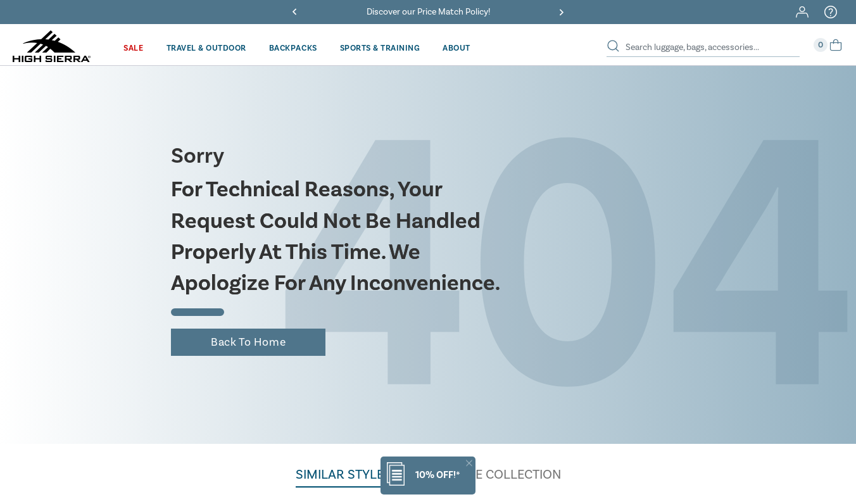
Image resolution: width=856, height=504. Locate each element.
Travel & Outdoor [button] (206, 48)
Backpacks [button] (293, 48)
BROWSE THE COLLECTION (482, 475)
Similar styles (343, 475)
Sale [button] (133, 48)
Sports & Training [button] (380, 48)
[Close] (469, 463)
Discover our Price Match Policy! (428, 12)
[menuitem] (133, 48)
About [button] (456, 48)
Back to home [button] (248, 342)
